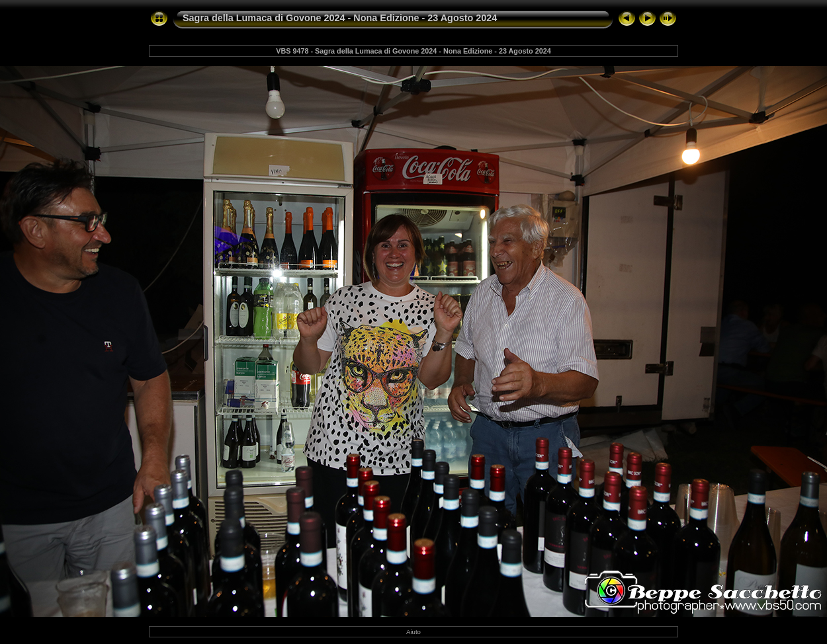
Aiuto (413, 632)
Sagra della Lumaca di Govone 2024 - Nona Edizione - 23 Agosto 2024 (340, 18)
